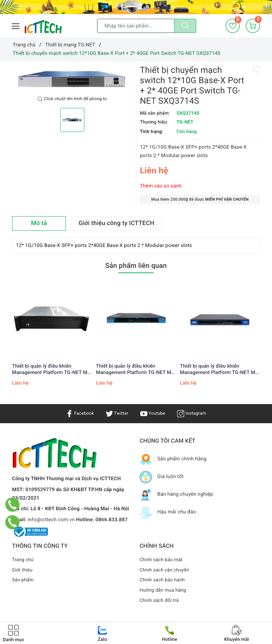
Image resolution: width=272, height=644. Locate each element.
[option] (72, 79)
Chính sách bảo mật (162, 560)
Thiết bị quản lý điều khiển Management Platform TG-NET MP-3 (220, 370)
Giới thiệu (23, 570)
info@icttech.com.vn (51, 520)
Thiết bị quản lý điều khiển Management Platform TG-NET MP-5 (136, 370)
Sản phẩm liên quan (136, 265)
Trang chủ (23, 560)
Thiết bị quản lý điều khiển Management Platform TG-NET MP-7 (52, 370)
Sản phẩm (24, 580)
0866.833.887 (112, 520)
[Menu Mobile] (16, 25)
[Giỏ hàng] (253, 26)
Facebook (77, 413)
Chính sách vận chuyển (166, 570)
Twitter (116, 413)
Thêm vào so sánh (161, 186)
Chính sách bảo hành (163, 580)
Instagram (195, 413)
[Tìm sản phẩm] (136, 26)
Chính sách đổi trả (160, 600)
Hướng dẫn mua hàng (164, 590)
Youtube (154, 413)
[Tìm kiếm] (185, 26)
